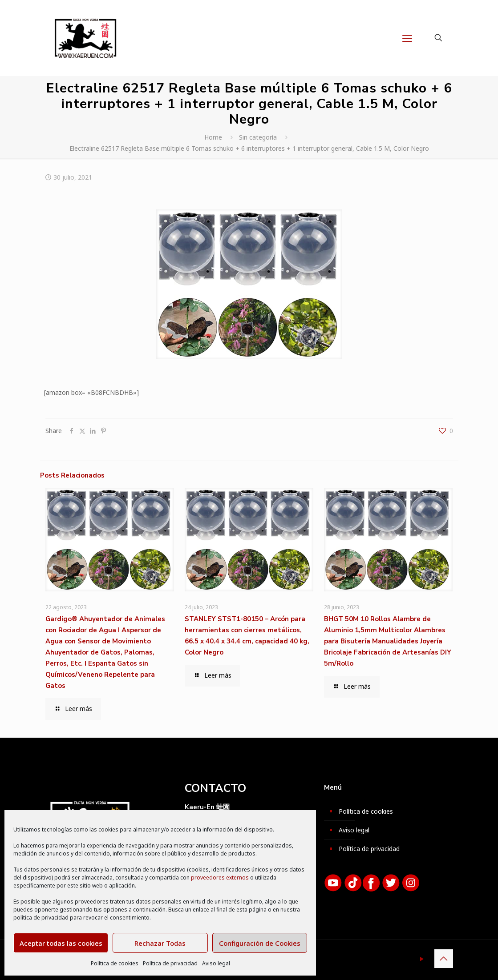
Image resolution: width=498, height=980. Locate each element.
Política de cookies (115, 963)
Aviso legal (216, 963)
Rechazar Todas (160, 943)
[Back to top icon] (444, 959)
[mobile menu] (407, 38)
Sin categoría (258, 137)
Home (213, 137)
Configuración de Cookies (260, 943)
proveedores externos (220, 878)
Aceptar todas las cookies (61, 943)
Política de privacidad (170, 963)
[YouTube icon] (422, 959)
